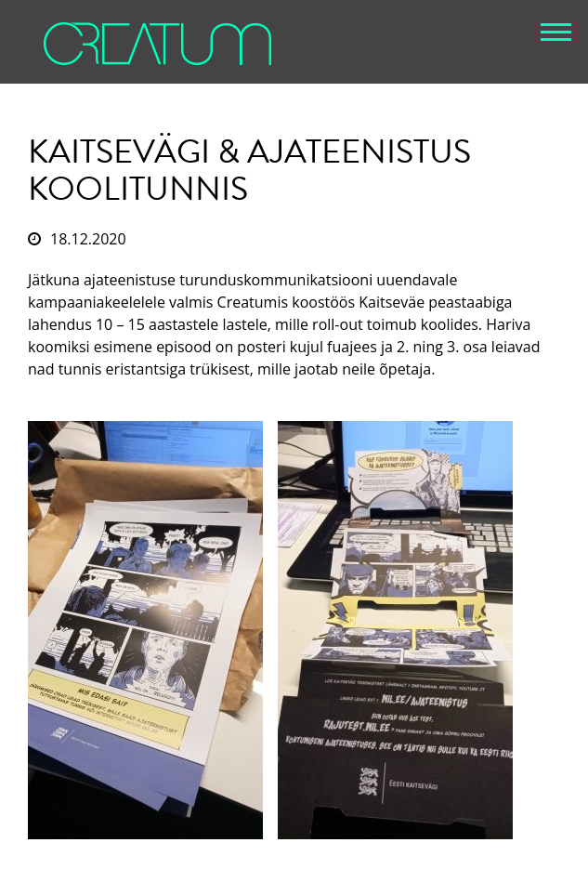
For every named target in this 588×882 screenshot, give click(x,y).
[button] (556, 32)
